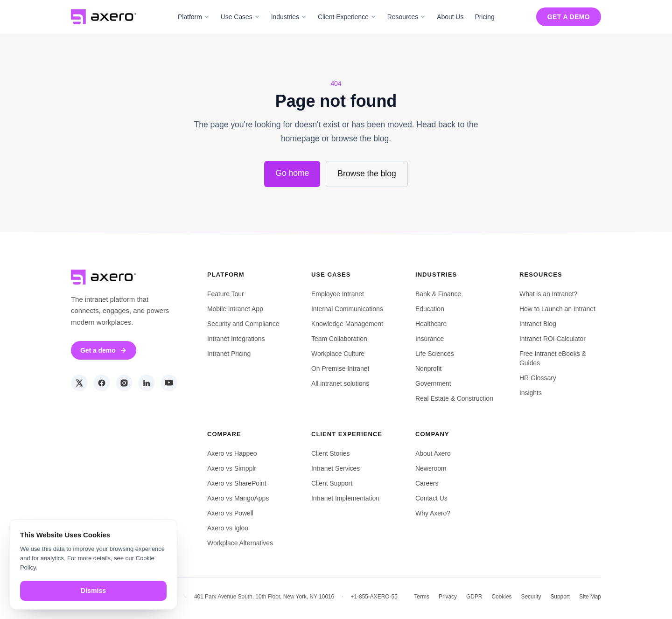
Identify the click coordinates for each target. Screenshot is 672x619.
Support (560, 597)
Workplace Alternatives (240, 543)
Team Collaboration (339, 339)
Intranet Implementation (345, 498)
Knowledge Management (347, 324)
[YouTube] (169, 383)
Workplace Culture (338, 354)
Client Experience (347, 17)
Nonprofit (428, 369)
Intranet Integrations (236, 339)
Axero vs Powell (230, 513)
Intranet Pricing (229, 354)
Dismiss (93, 591)
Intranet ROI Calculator (553, 339)
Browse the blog (367, 174)
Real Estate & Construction (454, 398)
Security (531, 597)
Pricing (484, 17)
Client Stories (331, 453)
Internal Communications (347, 309)
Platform (194, 17)
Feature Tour (226, 294)
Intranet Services (336, 468)
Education (430, 309)
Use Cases (240, 17)
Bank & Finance (438, 294)
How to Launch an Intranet (557, 309)
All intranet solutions (340, 383)
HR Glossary (538, 378)
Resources (406, 17)
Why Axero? (433, 513)
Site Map (590, 597)
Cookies (501, 597)
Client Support (332, 483)
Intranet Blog (538, 324)
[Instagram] (124, 383)
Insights (531, 393)
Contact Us (431, 498)
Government (433, 383)
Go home (292, 173)
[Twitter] (79, 383)
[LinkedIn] (147, 383)
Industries (289, 17)
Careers (427, 483)
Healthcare (431, 324)
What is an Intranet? (548, 294)
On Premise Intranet (340, 369)
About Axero (433, 453)
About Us (450, 17)
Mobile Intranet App (235, 309)
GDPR (474, 597)
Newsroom (431, 468)
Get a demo (569, 17)
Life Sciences (435, 354)
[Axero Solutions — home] (104, 17)
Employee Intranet (338, 294)
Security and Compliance (243, 324)
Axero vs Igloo (228, 528)
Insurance (430, 339)
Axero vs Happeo (232, 453)
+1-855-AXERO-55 (374, 597)
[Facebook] (102, 383)
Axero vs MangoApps (238, 498)
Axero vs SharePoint (237, 483)
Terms (422, 597)
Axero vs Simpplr (232, 468)
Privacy (448, 597)
